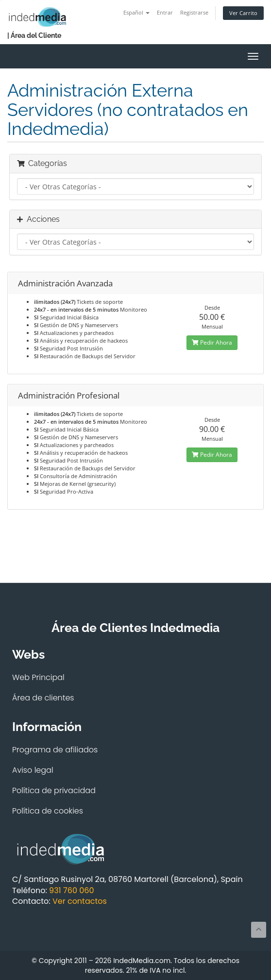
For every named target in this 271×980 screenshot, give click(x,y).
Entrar (165, 12)
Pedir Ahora (212, 342)
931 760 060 (71, 890)
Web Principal (38, 677)
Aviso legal (33, 770)
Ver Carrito (243, 13)
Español (136, 12)
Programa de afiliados (55, 750)
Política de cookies (48, 811)
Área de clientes (43, 698)
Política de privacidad (54, 790)
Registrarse (194, 12)
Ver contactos (80, 901)
